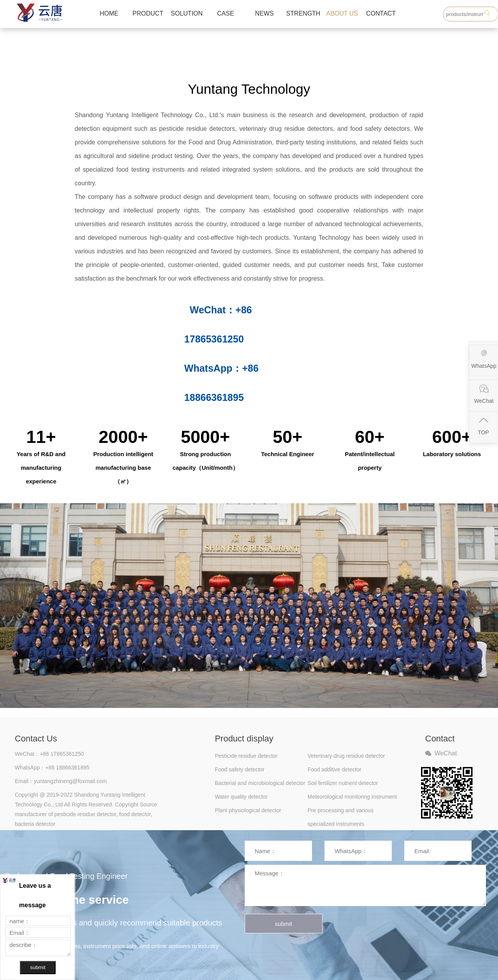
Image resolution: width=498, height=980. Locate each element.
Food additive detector (334, 769)
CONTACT (381, 13)
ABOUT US (342, 13)
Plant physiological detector (248, 810)
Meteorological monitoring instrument (352, 797)
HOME (109, 13)
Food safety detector (240, 769)
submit (284, 924)
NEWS (265, 13)
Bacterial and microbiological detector (260, 783)
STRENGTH (303, 13)
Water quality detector (241, 797)
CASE (226, 13)
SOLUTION (187, 13)
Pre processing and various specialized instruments (340, 812)
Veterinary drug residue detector (346, 756)
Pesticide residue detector (246, 756)
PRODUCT (148, 13)
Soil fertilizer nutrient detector (343, 783)
